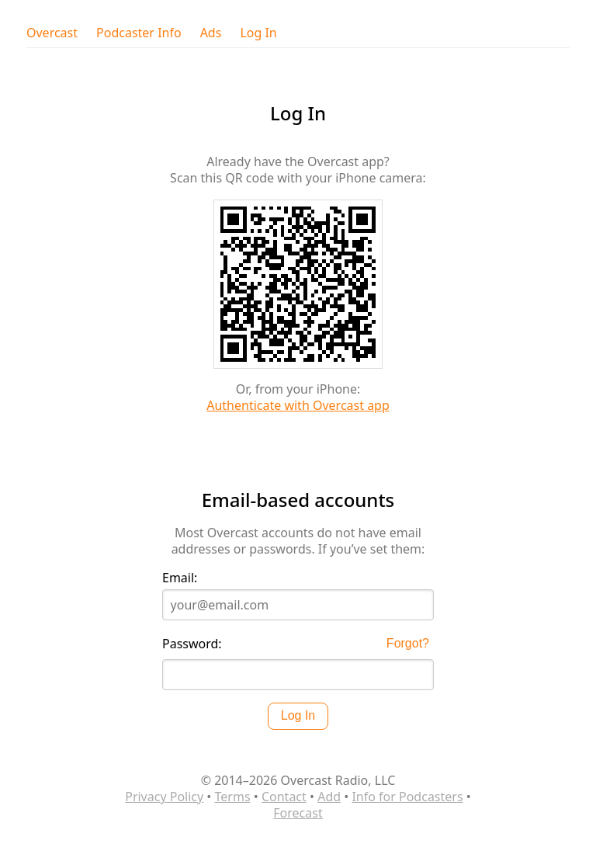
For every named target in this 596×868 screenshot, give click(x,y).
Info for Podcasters (407, 797)
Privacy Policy (164, 797)
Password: (192, 644)
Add (329, 797)
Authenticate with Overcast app (298, 405)
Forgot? (408, 643)
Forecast (298, 813)
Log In (258, 33)
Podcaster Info (139, 33)
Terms (233, 797)
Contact (284, 797)
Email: (180, 578)
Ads (211, 33)
